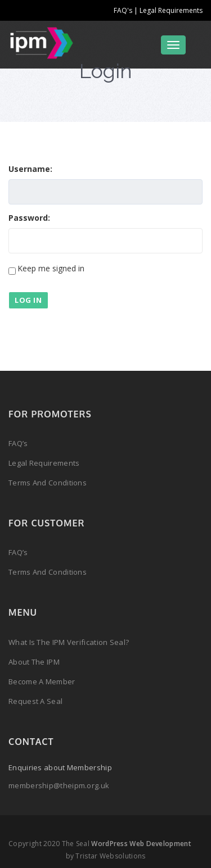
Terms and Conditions (48, 483)
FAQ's (124, 10)
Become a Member (42, 681)
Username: (30, 169)
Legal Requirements (171, 10)
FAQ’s (18, 443)
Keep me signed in (51, 269)
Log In (28, 300)
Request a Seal (35, 701)
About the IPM (34, 662)
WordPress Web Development (141, 844)
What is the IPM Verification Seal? (69, 642)
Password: (29, 218)
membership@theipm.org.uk (59, 785)
